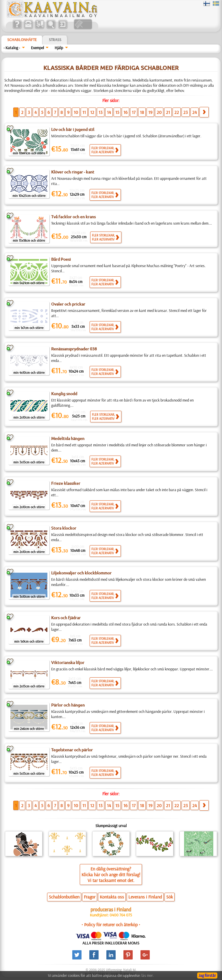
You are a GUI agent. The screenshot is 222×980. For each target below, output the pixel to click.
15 (117, 112)
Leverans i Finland (145, 897)
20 (159, 112)
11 (84, 112)
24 (195, 112)
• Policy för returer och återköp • (111, 924)
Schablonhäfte (22, 40)
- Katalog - (12, 48)
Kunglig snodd (64, 394)
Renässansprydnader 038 (74, 349)
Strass (55, 40)
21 (168, 112)
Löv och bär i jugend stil (73, 130)
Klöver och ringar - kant (73, 172)
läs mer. (148, 975)
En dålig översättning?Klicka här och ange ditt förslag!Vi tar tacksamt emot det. (111, 874)
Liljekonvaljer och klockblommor (81, 573)
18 (142, 112)
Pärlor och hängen (68, 705)
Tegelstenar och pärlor (72, 750)
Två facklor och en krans (73, 217)
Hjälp (59, 48)
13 (101, 112)
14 (109, 112)
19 (150, 112)
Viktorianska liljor (68, 663)
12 (92, 112)
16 (125, 112)
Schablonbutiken (64, 897)
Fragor (90, 897)
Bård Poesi (61, 259)
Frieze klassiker (66, 483)
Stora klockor (64, 528)
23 (186, 112)
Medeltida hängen (68, 439)
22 (177, 112)
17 (134, 112)
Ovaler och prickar (68, 304)
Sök (170, 897)
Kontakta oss (112, 897)
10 (76, 112)
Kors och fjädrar (66, 618)
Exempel (37, 48)
